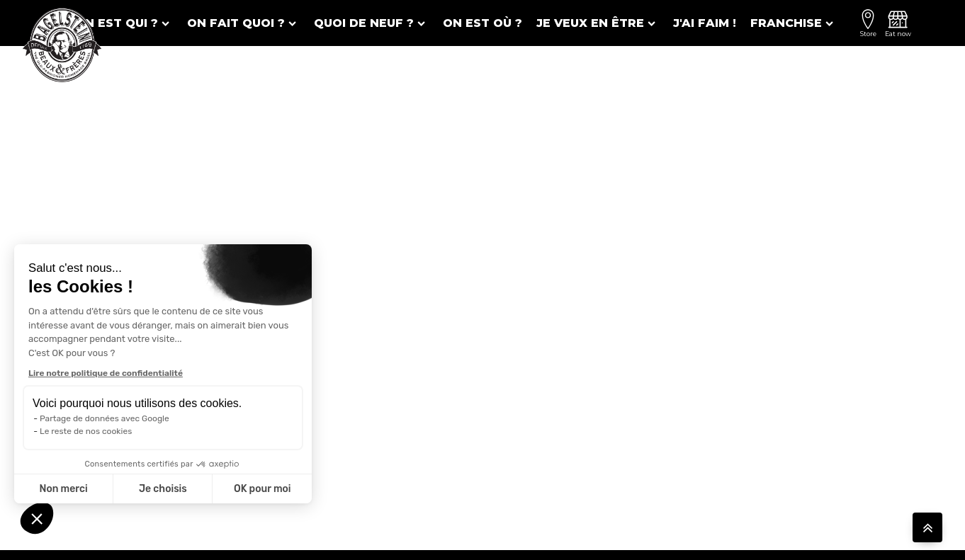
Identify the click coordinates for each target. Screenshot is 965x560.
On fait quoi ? (243, 23)
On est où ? (482, 23)
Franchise (794, 23)
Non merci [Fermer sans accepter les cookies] (63, 489)
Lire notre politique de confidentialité (106, 373)
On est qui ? (124, 23)
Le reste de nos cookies (86, 431)
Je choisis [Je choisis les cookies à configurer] (163, 489)
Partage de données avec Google (105, 418)
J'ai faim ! (705, 23)
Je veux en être (598, 23)
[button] (37, 518)
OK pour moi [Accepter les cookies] (263, 489)
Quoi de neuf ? (371, 23)
